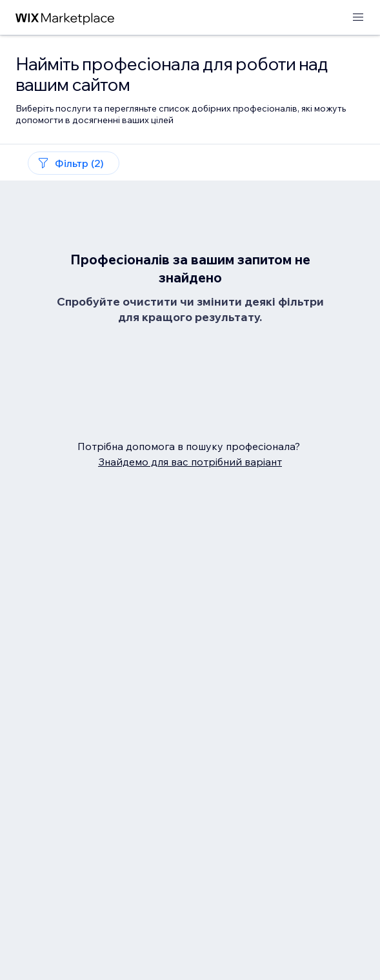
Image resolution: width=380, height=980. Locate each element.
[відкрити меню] (358, 18)
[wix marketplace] (65, 18)
